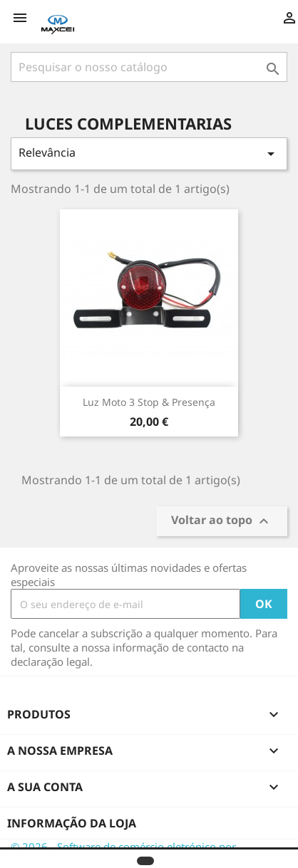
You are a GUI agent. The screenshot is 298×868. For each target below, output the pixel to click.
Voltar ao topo (222, 522)
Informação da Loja (72, 823)
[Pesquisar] (149, 67)
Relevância (149, 153)
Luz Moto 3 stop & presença (149, 402)
